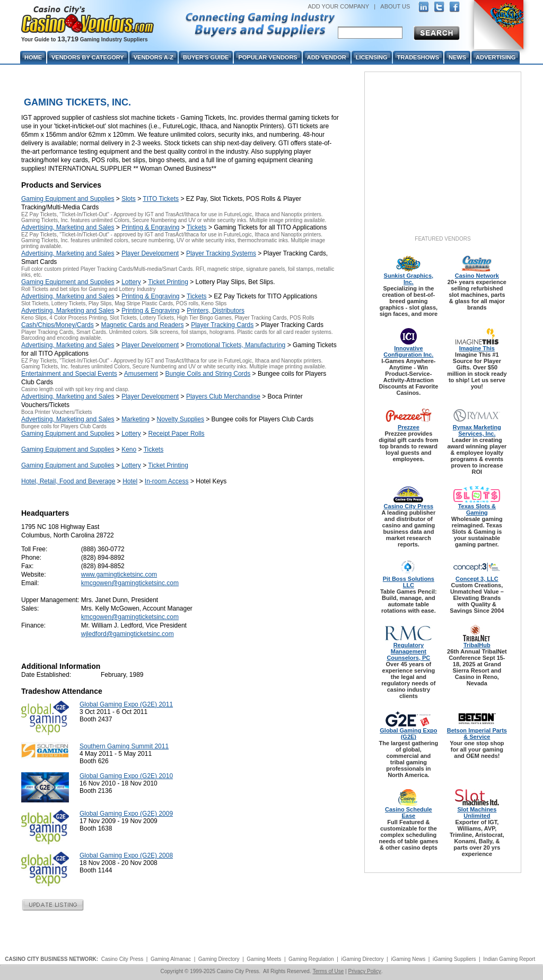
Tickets (197, 227)
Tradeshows (418, 57)
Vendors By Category (88, 57)
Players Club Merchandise (223, 396)
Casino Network (477, 276)
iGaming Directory (362, 959)
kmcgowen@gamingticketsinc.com (130, 583)
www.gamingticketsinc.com (119, 575)
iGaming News (408, 959)
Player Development (150, 253)
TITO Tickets (161, 199)
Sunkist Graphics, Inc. (409, 279)
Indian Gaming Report (509, 959)
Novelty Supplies (181, 419)
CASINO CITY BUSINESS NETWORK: (51, 959)
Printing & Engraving (150, 227)
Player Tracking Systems (221, 253)
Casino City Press (409, 506)
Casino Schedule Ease (409, 813)
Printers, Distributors (216, 311)
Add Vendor (327, 57)
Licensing (372, 57)
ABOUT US (395, 6)
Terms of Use (328, 971)
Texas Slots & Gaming (477, 509)
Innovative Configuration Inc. (408, 351)
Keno (129, 449)
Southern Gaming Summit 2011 (124, 746)
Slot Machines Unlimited (477, 813)
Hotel (130, 481)
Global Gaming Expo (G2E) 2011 (126, 704)
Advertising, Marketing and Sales (68, 227)
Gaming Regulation (311, 959)
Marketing (135, 419)
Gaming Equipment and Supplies (68, 199)
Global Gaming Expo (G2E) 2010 (126, 776)
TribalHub (477, 645)
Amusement (141, 374)
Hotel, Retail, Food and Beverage (68, 481)
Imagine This (477, 348)
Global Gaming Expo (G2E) (408, 734)
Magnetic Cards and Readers (142, 325)
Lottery (131, 282)
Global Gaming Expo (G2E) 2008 (126, 855)
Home (33, 57)
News (457, 57)
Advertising (496, 57)
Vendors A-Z (154, 57)
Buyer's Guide (206, 57)
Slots (129, 199)
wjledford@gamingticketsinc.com (128, 634)
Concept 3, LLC (477, 579)
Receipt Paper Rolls (177, 434)
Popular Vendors (268, 57)
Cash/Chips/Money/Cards (58, 325)
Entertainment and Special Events (69, 374)
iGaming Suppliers (454, 959)
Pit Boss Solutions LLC (409, 582)
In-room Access (167, 481)
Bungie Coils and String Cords (208, 374)
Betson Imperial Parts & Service (477, 734)
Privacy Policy (364, 971)
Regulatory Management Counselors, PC (408, 651)
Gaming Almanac (171, 959)
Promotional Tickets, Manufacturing (236, 345)
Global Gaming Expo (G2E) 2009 (126, 814)
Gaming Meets (264, 959)
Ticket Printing (168, 282)
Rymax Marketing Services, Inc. (477, 430)
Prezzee (409, 427)
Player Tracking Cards (222, 325)
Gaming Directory (219, 959)
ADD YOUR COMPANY (338, 6)
